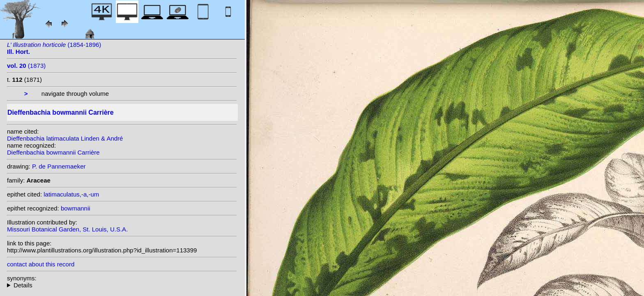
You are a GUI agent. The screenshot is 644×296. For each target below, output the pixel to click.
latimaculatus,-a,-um (71, 194)
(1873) (26, 66)
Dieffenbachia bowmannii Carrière (53, 152)
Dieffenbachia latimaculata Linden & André (65, 138)
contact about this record (41, 264)
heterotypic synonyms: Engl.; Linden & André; (122, 285)
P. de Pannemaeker (59, 166)
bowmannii (76, 208)
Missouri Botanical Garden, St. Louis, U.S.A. (67, 229)
